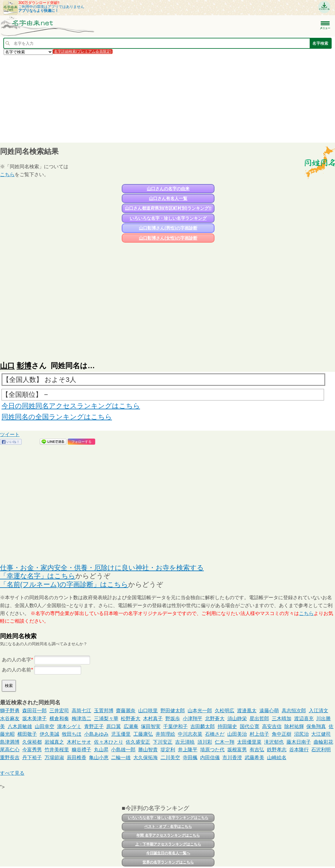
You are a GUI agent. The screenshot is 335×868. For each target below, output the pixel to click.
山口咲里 (148, 711)
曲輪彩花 (323, 742)
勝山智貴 (148, 750)
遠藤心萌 (269, 711)
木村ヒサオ (79, 742)
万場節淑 (54, 758)
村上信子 (259, 734)
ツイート (10, 434)
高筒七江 (81, 711)
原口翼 (113, 726)
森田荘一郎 (34, 711)
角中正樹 (282, 734)
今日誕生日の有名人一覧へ (168, 853)
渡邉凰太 (247, 711)
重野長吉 (10, 758)
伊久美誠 (49, 734)
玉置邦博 (104, 711)
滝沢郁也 (274, 742)
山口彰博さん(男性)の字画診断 (168, 228)
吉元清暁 (185, 742)
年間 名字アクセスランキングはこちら (168, 835)
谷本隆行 (299, 750)
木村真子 (153, 719)
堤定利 (168, 750)
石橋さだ (215, 734)
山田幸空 (45, 726)
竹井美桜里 (57, 750)
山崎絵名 (277, 758)
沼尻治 (301, 734)
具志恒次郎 (294, 711)
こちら (7, 174)
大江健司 (321, 734)
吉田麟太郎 (203, 726)
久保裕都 (32, 742)
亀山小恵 (99, 758)
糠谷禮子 (81, 750)
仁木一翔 (225, 742)
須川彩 (205, 742)
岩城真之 (54, 742)
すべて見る (12, 773)
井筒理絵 (165, 734)
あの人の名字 (16, 660)
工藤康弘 (143, 734)
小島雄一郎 (123, 750)
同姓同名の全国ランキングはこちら (57, 417)
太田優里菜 (249, 742)
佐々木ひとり (109, 742)
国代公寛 (250, 726)
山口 (7, 366)
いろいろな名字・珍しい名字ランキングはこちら (168, 818)
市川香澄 (232, 758)
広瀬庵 (131, 726)
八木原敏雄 (20, 726)
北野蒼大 (215, 719)
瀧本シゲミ (69, 726)
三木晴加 (282, 719)
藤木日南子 (299, 742)
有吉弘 (257, 750)
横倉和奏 (59, 719)
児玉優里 (121, 734)
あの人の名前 (16, 670)
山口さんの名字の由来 (168, 189)
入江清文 (319, 711)
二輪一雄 (121, 758)
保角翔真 (316, 726)
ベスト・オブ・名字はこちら (168, 827)
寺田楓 (190, 758)
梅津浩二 (81, 719)
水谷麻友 (10, 719)
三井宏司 (59, 711)
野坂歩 (173, 719)
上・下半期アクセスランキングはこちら (168, 844)
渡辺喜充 (304, 719)
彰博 (24, 366)
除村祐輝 (294, 726)
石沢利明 (321, 750)
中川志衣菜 (190, 734)
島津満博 (10, 742)
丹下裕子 (32, 758)
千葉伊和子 (175, 726)
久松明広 (225, 711)
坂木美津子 (34, 719)
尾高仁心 (10, 750)
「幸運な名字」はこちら (38, 576)
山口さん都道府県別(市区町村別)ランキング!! (168, 208)
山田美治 (237, 734)
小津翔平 (193, 719)
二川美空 (170, 758)
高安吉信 (272, 726)
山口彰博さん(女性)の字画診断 (168, 238)
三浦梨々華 (106, 719)
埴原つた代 (212, 750)
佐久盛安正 (138, 742)
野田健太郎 (173, 711)
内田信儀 (210, 758)
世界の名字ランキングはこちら (168, 862)
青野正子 (94, 726)
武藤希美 (254, 758)
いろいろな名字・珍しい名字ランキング (168, 218)
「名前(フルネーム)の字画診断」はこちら (64, 584)
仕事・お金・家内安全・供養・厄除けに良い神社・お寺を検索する (102, 568)
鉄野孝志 (277, 750)
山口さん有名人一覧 (168, 198)
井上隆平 (188, 750)
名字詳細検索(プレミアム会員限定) (83, 52)
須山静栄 (237, 719)
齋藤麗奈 (126, 711)
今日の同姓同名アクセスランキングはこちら (71, 406)
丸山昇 (101, 750)
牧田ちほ (72, 734)
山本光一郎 (200, 711)
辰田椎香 (77, 758)
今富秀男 (32, 750)
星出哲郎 (259, 719)
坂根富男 (237, 750)
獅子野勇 (10, 711)
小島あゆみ (96, 734)
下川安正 (163, 742)
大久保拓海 (146, 758)
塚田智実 (151, 726)
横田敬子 (27, 734)
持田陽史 (227, 726)
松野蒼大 (131, 719)
